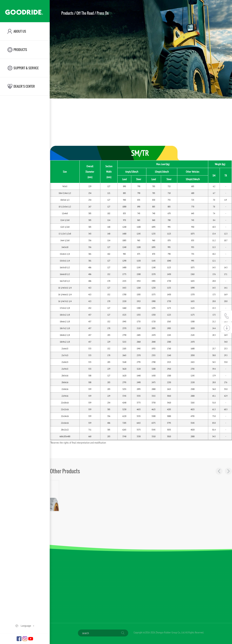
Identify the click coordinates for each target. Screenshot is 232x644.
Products (67, 13)
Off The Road (85, 13)
